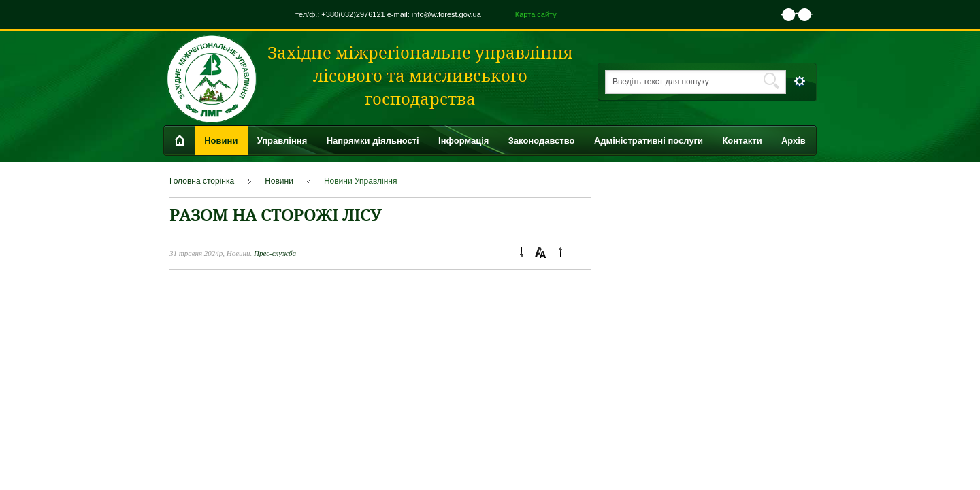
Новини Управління (361, 181)
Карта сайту (536, 14)
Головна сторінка (202, 181)
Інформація (463, 141)
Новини (221, 141)
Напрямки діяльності (373, 141)
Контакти (742, 141)
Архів (794, 141)
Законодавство (542, 141)
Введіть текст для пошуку (661, 82)
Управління (282, 141)
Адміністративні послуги (649, 141)
